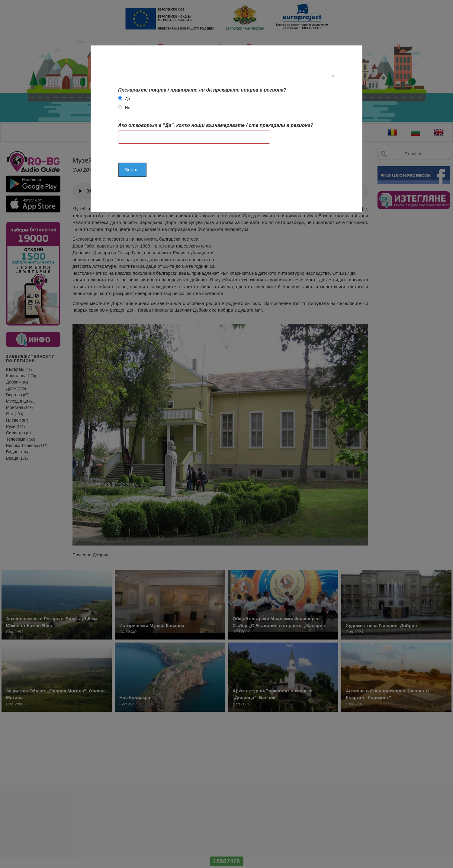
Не (127, 108)
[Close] (333, 76)
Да (127, 99)
